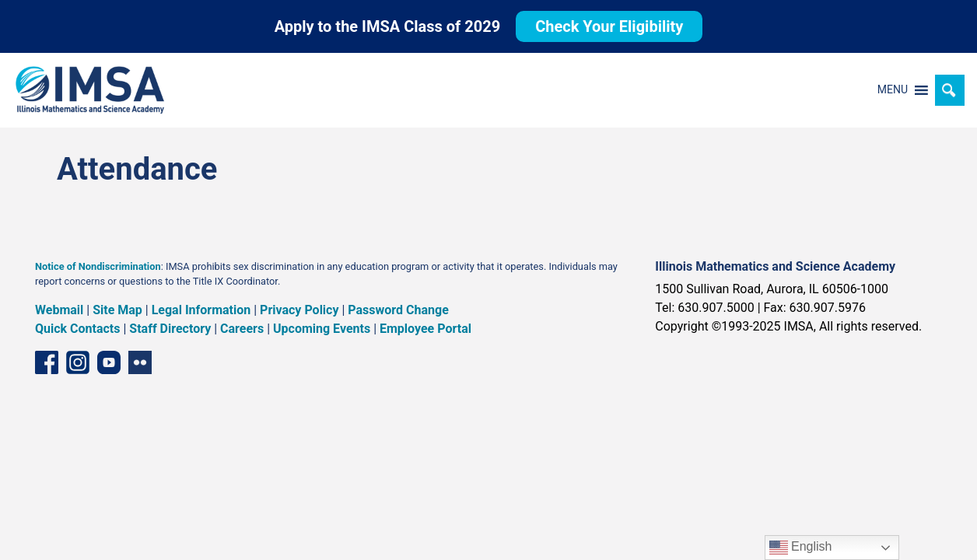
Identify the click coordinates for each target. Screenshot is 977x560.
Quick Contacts (78, 329)
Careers (242, 329)
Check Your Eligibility (609, 26)
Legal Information (201, 310)
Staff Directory (170, 329)
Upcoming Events (322, 329)
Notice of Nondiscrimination (98, 266)
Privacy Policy (299, 310)
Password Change (398, 310)
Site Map (117, 310)
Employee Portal (425, 329)
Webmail (59, 310)
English (801, 548)
